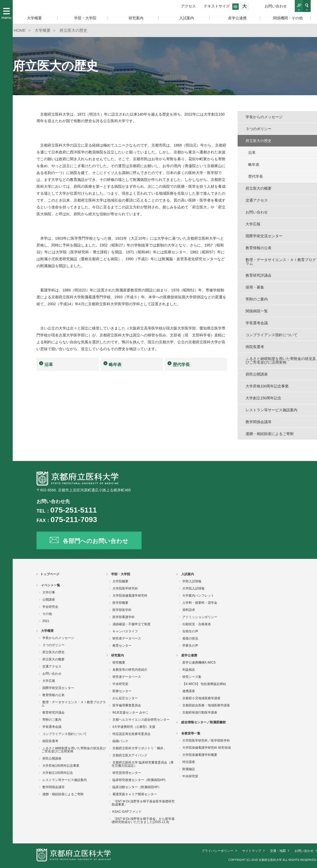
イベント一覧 (51, 585)
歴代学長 (181, 365)
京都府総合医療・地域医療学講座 (206, 705)
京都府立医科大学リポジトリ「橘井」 (139, 748)
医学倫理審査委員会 (127, 705)
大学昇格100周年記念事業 (267, 386)
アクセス (188, 6)
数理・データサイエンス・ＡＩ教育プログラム (281, 262)
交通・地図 (278, 851)
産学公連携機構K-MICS (199, 663)
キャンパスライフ (125, 631)
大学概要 (47, 631)
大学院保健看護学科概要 (200, 755)
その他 (47, 614)
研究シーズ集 (192, 677)
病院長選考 (255, 347)
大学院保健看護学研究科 (130, 596)
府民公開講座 (257, 374)
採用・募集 (255, 287)
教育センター (122, 646)
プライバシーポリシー (218, 851)
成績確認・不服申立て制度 (132, 624)
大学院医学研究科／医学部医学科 (206, 741)
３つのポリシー (259, 129)
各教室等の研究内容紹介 (130, 670)
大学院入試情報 (193, 588)
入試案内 (188, 574)
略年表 (115, 365)
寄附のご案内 (257, 299)
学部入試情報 (192, 581)
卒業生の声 (190, 646)
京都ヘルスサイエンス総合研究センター (141, 720)
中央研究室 (120, 684)
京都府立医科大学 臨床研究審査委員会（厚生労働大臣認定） (143, 764)
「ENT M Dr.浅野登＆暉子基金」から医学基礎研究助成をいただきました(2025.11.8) (143, 820)
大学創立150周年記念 (263, 398)
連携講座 (189, 691)
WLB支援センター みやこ (131, 712)
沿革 (49, 365)
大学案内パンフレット (198, 596)
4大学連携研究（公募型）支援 (134, 727)
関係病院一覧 (257, 311)
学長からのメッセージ (264, 117)
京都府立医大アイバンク (130, 755)
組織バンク (120, 741)
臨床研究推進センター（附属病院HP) (139, 780)
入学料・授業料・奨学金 (200, 603)
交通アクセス (257, 200)
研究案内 (117, 655)
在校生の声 (190, 631)
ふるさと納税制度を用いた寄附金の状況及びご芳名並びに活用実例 (281, 360)
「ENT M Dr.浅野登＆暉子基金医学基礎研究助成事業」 (143, 803)
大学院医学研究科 (125, 588)
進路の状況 (190, 638)
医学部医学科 (122, 610)
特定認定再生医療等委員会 (132, 734)
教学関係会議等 (259, 422)
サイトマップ (252, 851)
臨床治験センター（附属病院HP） (137, 787)
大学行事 (49, 592)
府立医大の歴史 (259, 141)
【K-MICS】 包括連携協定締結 (204, 684)
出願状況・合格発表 (197, 624)
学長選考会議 (257, 323)
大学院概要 (120, 581)
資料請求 (189, 610)
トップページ (50, 574)
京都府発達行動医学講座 (200, 712)
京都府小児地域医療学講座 (201, 698)
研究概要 (119, 663)
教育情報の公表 (259, 248)
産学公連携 (189, 655)
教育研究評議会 (259, 275)
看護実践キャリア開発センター (135, 794)
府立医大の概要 (259, 188)
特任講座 (189, 762)
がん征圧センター (125, 698)
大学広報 (253, 224)
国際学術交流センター (264, 236)
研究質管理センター (127, 773)
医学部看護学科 (124, 617)
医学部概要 (120, 603)
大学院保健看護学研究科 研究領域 (207, 748)
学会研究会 (50, 607)
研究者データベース (127, 638)
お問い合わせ (276, 6)
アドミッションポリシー (200, 617)
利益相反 (189, 670)
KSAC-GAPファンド (127, 812)
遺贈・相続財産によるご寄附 (270, 434)
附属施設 (189, 769)
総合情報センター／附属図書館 (203, 722)
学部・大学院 (121, 574)
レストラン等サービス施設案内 (271, 410)
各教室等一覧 (191, 733)
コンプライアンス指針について (271, 335)
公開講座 (49, 600)
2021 (46, 621)
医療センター (122, 691)
